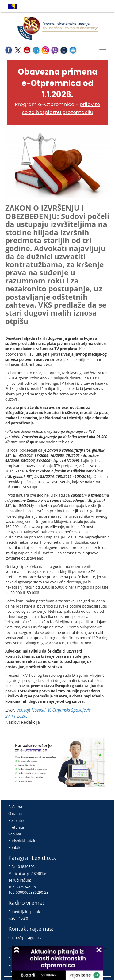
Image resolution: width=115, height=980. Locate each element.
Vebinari (15, 834)
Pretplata (16, 827)
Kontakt (15, 847)
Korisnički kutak (22, 841)
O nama (15, 814)
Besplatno (17, 821)
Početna (15, 807)
